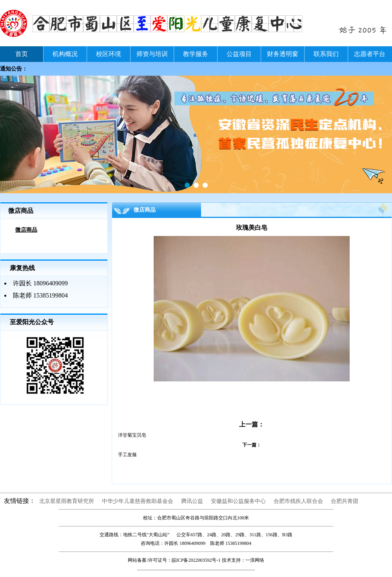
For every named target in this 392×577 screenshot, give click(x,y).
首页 (22, 54)
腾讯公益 (192, 501)
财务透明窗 (283, 54)
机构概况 (65, 54)
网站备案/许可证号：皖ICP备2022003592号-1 (174, 560)
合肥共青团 (345, 501)
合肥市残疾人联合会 (298, 501)
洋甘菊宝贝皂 (132, 435)
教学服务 (196, 54)
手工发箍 (127, 455)
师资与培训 (152, 54)
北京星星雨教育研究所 (67, 501)
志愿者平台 (370, 54)
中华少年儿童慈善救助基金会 (138, 501)
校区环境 (109, 54)
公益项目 (239, 54)
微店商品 (26, 230)
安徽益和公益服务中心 (238, 501)
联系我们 (326, 54)
